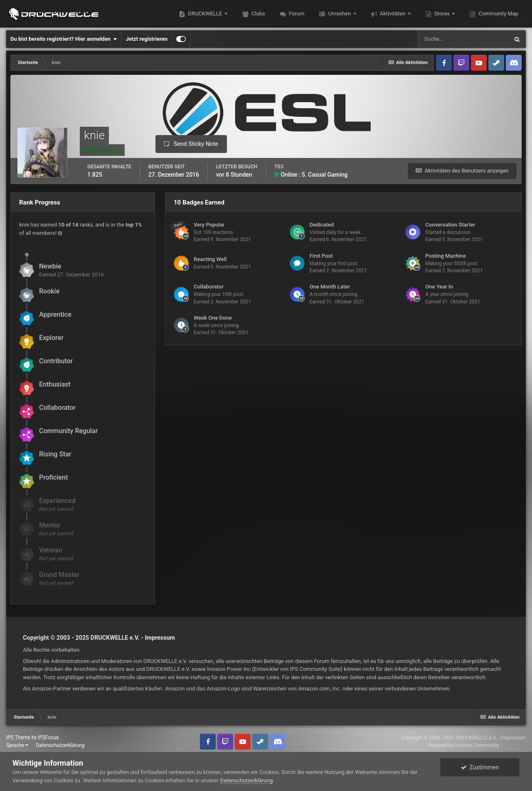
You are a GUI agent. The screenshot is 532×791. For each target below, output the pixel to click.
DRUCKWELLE (205, 14)
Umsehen (339, 14)
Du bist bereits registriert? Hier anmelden (64, 39)
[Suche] (463, 39)
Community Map (498, 14)
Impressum (160, 638)
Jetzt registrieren (147, 39)
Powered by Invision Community (464, 745)
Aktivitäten (393, 14)
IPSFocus (48, 737)
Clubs (258, 14)
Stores (442, 14)
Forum (296, 14)
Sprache (17, 745)
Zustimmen (480, 767)
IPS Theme (18, 737)
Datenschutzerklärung (60, 745)
